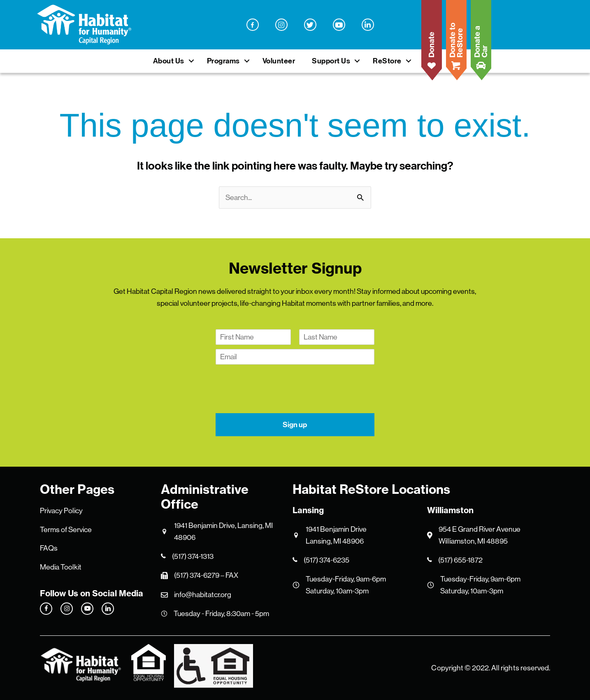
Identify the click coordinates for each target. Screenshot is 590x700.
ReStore (387, 61)
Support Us (331, 61)
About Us (169, 61)
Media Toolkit (61, 567)
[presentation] (278, 400)
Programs (223, 61)
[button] (191, 61)
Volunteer (279, 61)
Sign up (295, 424)
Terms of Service (66, 530)
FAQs (49, 548)
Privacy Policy (61, 511)
